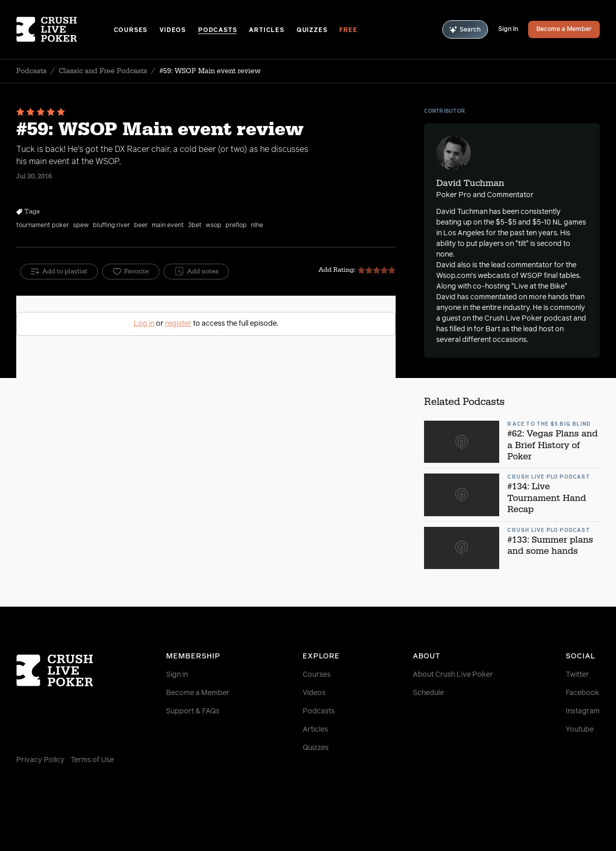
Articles (266, 30)
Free (348, 30)
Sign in (177, 675)
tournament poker (43, 226)
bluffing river (111, 226)
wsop (214, 226)
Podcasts (217, 30)
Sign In (508, 29)
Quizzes (312, 30)
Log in (144, 324)
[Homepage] (65, 29)
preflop (236, 226)
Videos (173, 30)
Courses (131, 30)
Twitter (577, 675)
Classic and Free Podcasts (103, 71)
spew (81, 226)
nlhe (257, 226)
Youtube (580, 730)
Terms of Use (92, 760)
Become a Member (564, 29)
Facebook (582, 693)
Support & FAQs (193, 711)
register (178, 324)
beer (141, 226)
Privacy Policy (40, 760)
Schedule (428, 693)
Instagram (583, 711)
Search (465, 30)
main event (168, 226)
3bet (195, 226)
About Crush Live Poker (453, 675)
